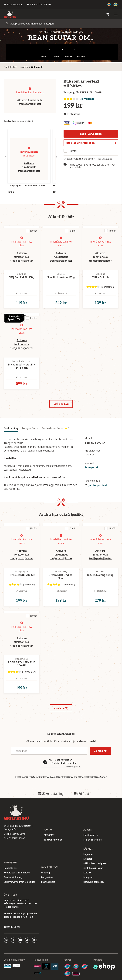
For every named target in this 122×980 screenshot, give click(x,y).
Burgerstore (47, 877)
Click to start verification (64, 763)
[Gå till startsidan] (10, 14)
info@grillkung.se (53, 840)
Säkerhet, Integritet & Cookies (20, 882)
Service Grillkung (13, 877)
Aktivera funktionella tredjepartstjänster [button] (29, 167)
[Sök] (61, 24)
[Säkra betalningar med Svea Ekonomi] (8, 965)
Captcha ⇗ (73, 767)
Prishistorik (72, 114)
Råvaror (24, 67)
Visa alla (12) (61, 708)
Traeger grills (93, 467)
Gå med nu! (100, 751)
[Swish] (16, 966)
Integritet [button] (88, 877)
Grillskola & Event (93, 868)
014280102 (49, 835)
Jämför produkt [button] (96, 485)
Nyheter (88, 859)
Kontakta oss (11, 868)
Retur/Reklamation (94, 882)
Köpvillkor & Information (17, 873)
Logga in (88, 854)
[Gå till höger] (57, 157)
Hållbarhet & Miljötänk (96, 863)
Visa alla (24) (61, 404)
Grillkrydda (37, 67)
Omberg (46, 873)
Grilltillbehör (10, 67)
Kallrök (87, 873)
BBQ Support (48, 882)
